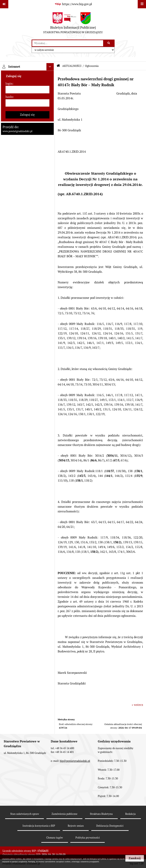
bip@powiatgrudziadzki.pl (75, 761)
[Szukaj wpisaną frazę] (109, 43)
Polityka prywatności (88, 838)
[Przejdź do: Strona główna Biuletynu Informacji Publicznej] (58, 66)
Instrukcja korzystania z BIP (39, 826)
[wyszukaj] (68, 43)
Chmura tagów (55, 838)
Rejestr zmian (76, 826)
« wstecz (137, 705)
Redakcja (130, 814)
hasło (9, 97)
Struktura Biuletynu (101, 814)
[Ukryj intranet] (50, 67)
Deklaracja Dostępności (110, 826)
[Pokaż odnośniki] (4, 4)
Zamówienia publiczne (65, 814)
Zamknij (135, 858)
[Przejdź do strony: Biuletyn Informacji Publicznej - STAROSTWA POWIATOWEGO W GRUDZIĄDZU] (73, 24)
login (9, 84)
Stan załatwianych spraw (25, 814)
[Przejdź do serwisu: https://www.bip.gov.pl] (73, 4)
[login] (27, 90)
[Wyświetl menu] (142, 4)
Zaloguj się (27, 115)
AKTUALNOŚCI (72, 66)
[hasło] (27, 103)
